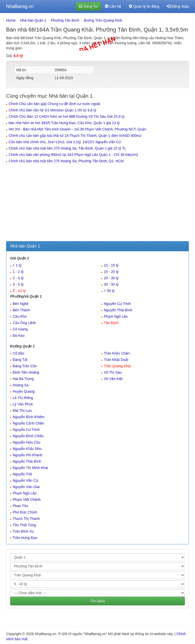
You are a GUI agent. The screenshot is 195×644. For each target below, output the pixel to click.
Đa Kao (19, 335)
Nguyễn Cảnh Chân (28, 423)
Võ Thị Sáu (113, 372)
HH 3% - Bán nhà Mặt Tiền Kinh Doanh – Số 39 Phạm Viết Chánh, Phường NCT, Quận (77, 129)
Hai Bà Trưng (23, 379)
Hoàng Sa (21, 385)
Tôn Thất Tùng (24, 525)
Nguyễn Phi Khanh (28, 455)
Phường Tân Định (65, 20)
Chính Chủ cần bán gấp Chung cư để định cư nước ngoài (54, 104)
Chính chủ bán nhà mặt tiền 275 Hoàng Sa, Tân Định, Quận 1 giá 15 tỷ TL (67, 148)
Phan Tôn (20, 506)
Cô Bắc (19, 353)
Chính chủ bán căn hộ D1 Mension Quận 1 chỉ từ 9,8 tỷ (52, 110)
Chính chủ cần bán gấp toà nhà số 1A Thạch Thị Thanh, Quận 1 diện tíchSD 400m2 (75, 136)
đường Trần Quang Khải (103, 20)
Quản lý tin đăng (144, 6)
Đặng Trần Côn (25, 366)
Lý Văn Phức (23, 404)
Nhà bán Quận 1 (33, 20)
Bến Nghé (21, 304)
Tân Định (111, 323)
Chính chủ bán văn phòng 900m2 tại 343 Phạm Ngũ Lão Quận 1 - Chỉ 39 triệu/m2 (73, 155)
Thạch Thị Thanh (26, 519)
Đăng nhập (178, 6)
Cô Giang (20, 329)
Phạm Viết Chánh (27, 500)
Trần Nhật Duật (116, 360)
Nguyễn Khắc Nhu (27, 449)
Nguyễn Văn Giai (26, 487)
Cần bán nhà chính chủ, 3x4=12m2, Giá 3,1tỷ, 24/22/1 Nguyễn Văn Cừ (65, 142)
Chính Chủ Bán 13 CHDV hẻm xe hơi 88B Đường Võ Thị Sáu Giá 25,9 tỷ (67, 116)
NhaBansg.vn (20, 6)
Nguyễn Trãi (22, 474)
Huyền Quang (24, 391)
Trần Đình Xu (23, 531)
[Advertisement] (97, 203)
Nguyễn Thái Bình (118, 310)
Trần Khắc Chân (117, 353)
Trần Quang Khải (117, 366)
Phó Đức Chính (25, 512)
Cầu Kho (20, 316)
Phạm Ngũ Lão (116, 316)
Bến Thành (21, 310)
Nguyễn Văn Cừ (25, 480)
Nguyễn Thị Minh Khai (30, 468)
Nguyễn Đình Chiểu (28, 436)
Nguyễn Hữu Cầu (27, 442)
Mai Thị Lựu (22, 411)
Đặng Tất (20, 360)
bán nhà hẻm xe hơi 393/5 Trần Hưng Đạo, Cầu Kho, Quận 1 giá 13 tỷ (64, 123)
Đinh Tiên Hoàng (26, 372)
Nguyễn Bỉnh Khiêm (29, 417)
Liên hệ (113, 6)
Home (11, 20)
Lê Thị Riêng (23, 398)
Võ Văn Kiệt (113, 379)
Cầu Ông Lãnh (24, 323)
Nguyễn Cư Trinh (117, 304)
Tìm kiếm (97, 601)
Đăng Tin (88, 6)
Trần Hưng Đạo (25, 538)
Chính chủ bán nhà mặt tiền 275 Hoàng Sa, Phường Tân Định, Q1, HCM (66, 161)
